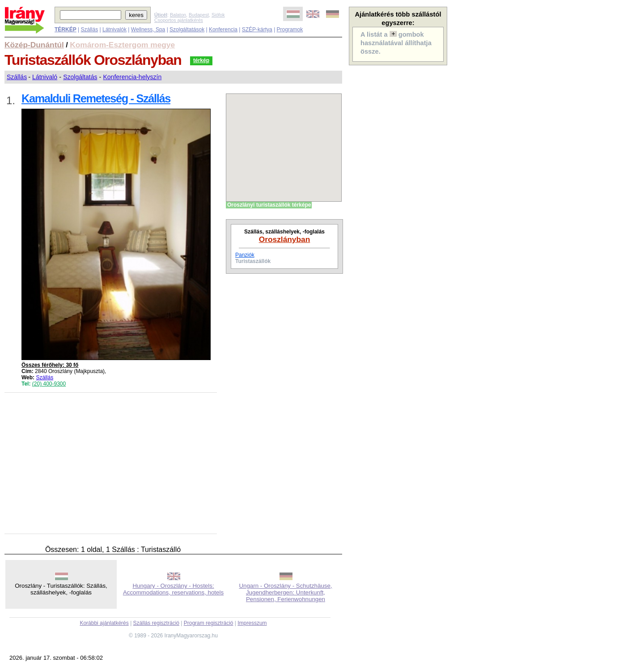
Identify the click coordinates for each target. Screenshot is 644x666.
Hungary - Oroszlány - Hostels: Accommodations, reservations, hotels (173, 589)
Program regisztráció (209, 623)
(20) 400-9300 (49, 384)
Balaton (178, 15)
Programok (290, 30)
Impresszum (252, 623)
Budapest (199, 15)
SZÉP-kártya (257, 30)
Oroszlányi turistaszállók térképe (269, 205)
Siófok (218, 15)
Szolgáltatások (187, 30)
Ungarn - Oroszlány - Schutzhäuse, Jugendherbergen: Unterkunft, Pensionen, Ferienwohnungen (285, 592)
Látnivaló (45, 77)
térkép (201, 60)
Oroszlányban (285, 239)
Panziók (245, 255)
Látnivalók (114, 30)
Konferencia (223, 30)
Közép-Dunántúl (34, 45)
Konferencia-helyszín (132, 77)
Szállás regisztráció (156, 623)
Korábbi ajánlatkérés (104, 623)
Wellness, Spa (148, 30)
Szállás (89, 30)
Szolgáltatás (80, 77)
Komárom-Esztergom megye (122, 45)
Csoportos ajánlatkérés (179, 20)
